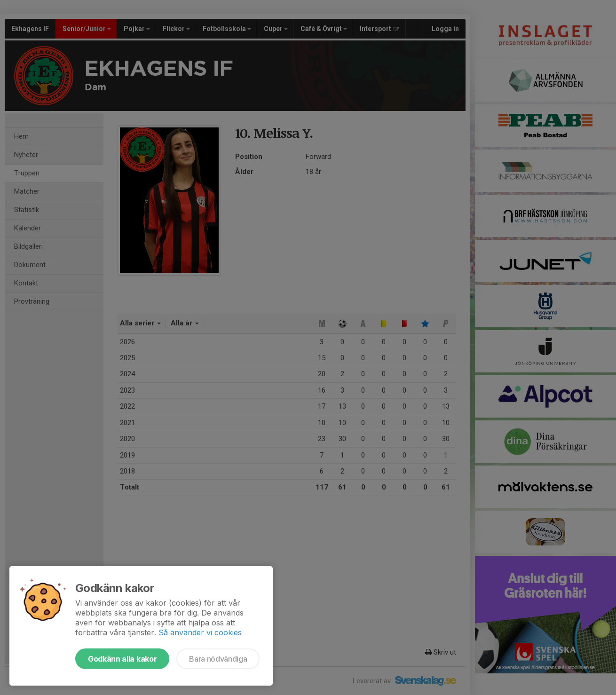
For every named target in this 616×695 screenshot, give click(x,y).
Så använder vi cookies (200, 632)
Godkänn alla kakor (122, 659)
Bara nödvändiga (218, 659)
